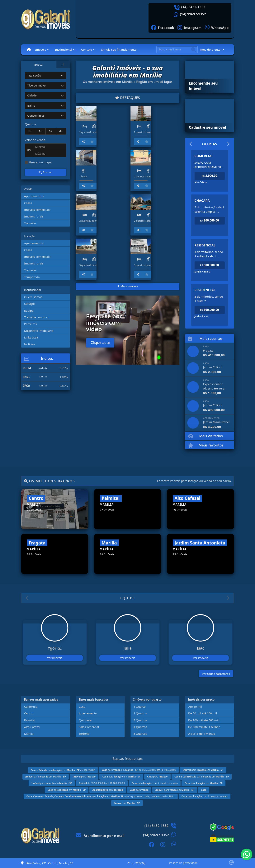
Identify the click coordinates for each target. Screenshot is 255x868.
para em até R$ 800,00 (63, 770)
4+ (61, 131)
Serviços (30, 304)
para (84, 777)
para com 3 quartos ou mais (205, 796)
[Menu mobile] (29, 49)
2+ (40, 131)
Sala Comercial (89, 727)
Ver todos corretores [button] (216, 674)
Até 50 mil (195, 707)
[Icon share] (163, 27)
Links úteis (31, 337)
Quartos (31, 124)
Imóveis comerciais (37, 210)
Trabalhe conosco (36, 317)
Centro (29, 713)
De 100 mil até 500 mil (203, 720)
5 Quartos (140, 734)
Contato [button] (87, 49)
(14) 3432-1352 (193, 7)
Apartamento (88, 713)
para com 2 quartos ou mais (155, 783)
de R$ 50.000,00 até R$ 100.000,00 (102, 783)
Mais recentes (205, 339)
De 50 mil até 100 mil (203, 713)
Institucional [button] (64, 49)
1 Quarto (140, 707)
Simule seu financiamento (119, 49)
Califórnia (31, 707)
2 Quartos (140, 713)
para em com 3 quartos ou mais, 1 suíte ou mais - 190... (101, 796)
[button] (27, 598)
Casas (28, 203)
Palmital (30, 720)
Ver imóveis (55, 658)
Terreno (84, 734)
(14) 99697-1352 (193, 14)
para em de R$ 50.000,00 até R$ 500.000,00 (139, 770)
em (127, 803)
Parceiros (31, 324)
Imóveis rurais (34, 216)
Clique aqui (100, 427)
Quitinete (85, 720)
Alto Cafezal (32, 727)
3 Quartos (140, 720)
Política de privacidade (183, 863)
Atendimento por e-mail (100, 836)
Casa (82, 707)
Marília (29, 734)
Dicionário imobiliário (39, 331)
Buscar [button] (45, 172)
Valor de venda (35, 140)
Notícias (30, 344)
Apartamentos (34, 196)
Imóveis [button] (40, 49)
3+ (51, 131)
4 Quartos (140, 727)
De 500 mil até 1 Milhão (204, 727)
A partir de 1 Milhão (202, 734)
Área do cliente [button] (210, 49)
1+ (30, 131)
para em (203, 770)
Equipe (29, 310)
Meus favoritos (206, 445)
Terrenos (30, 223)
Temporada (32, 277)
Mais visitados (205, 436)
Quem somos (33, 297)
